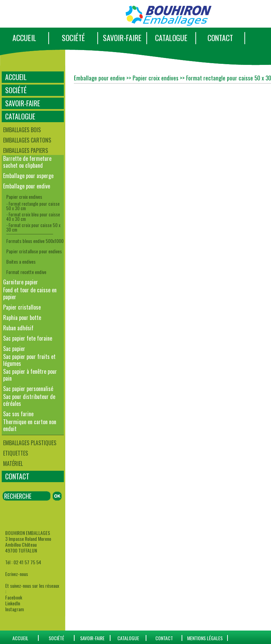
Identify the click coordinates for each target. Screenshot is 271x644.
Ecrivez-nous (17, 574)
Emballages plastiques (30, 443)
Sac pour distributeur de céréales (29, 400)
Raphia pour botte (22, 318)
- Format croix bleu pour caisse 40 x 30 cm (33, 217)
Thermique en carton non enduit (30, 425)
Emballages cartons (27, 140)
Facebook (14, 597)
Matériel (13, 464)
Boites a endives (21, 261)
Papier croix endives (24, 197)
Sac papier (14, 349)
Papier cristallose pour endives (34, 251)
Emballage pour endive (27, 186)
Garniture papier (21, 282)
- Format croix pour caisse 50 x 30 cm (33, 227)
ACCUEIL (24, 38)
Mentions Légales (205, 638)
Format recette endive (26, 272)
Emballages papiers (26, 150)
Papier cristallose (22, 307)
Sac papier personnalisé (28, 389)
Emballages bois (22, 130)
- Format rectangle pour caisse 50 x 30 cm (33, 206)
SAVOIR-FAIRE (122, 38)
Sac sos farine (18, 414)
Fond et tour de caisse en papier (30, 293)
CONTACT (220, 38)
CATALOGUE (171, 38)
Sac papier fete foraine (28, 338)
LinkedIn (13, 603)
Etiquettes (16, 453)
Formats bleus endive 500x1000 (35, 241)
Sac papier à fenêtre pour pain (30, 375)
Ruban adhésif (18, 328)
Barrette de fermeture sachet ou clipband (27, 162)
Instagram (14, 609)
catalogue (128, 638)
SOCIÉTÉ (73, 38)
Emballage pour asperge (28, 176)
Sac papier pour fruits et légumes (29, 360)
